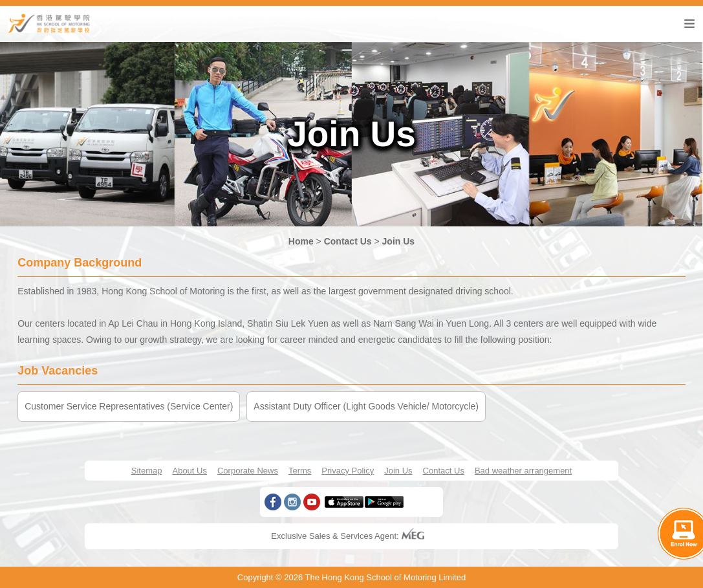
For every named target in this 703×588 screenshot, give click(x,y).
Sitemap (147, 471)
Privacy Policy (348, 471)
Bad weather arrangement (523, 471)
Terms (300, 471)
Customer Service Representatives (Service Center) (129, 406)
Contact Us (348, 241)
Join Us (399, 241)
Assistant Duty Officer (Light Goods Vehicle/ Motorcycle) (366, 406)
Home (301, 241)
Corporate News (248, 471)
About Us (189, 471)
